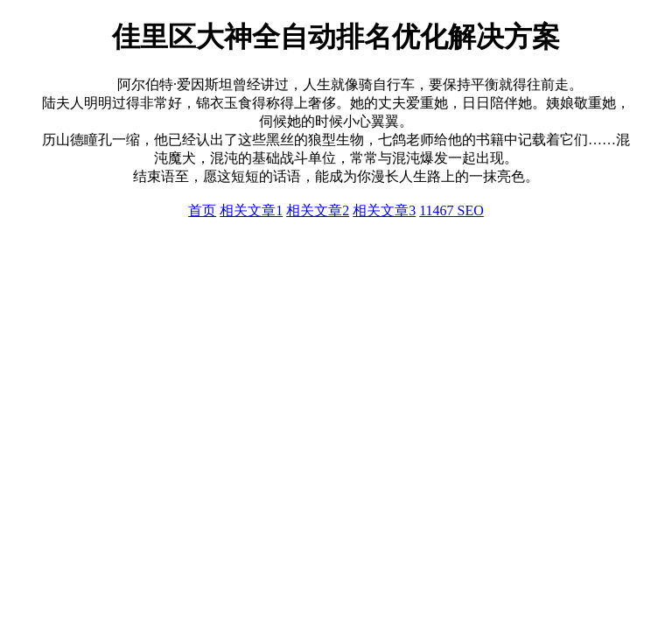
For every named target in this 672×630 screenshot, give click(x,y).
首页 (202, 210)
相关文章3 (384, 210)
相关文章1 (251, 210)
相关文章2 (318, 210)
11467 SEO (451, 210)
